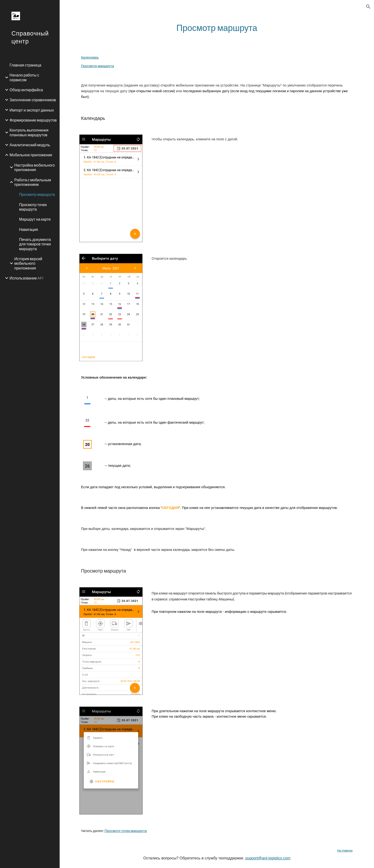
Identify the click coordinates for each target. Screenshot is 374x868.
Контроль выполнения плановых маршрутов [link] (29, 132)
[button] (368, 7)
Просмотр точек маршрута (126, 831)
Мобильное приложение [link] (31, 155)
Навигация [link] (29, 229)
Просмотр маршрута (98, 66)
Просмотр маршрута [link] (37, 194)
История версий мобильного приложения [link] (28, 263)
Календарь (90, 57)
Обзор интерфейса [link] (26, 90)
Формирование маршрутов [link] (33, 120)
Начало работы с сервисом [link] (24, 77)
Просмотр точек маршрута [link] (33, 207)
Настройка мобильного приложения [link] (35, 167)
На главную (345, 851)
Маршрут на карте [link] (35, 219)
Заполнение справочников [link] (33, 100)
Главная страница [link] (25, 65)
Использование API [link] (26, 278)
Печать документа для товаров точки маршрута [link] (35, 244)
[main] (217, 28)
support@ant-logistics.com (267, 858)
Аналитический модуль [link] (30, 145)
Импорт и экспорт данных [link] (32, 110)
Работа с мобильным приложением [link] (33, 182)
